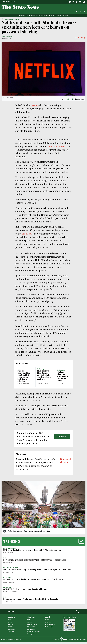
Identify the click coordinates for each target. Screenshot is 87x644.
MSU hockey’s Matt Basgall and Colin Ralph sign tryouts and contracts (44, 377)
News (5, 11)
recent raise (28, 236)
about (28, 622)
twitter (64, 465)
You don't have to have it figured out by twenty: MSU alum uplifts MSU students (37, 572)
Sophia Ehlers (8, 575)
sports (10, 624)
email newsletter (50, 626)
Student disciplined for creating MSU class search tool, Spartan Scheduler (24, 378)
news (10, 622)
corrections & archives (33, 634)
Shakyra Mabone (7, 39)
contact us (48, 624)
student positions (32, 636)
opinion (10, 629)
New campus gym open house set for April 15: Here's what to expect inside (35, 562)
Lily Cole (60, 386)
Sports (18, 11)
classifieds (11, 631)
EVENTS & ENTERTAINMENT (11, 21)
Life (11, 11)
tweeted (35, 107)
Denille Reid (70, 101)
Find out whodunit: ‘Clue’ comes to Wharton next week (62, 378)
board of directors (32, 626)
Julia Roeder (8, 604)
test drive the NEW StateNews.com (53, 17)
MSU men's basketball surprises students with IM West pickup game (32, 552)
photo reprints (31, 629)
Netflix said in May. (57, 148)
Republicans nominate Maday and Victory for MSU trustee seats (30, 601)
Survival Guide (28, 11)
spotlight (11, 626)
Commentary (40, 11)
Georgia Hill (8, 565)
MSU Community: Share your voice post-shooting (29, 533)
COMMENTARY (8, 589)
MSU (19, 371)
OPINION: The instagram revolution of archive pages (26, 591)
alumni (47, 622)
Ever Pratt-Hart (23, 386)
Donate (80, 11)
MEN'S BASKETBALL (9, 550)
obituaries (11, 634)
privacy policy (31, 631)
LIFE (2, 21)
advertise (29, 624)
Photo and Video (63, 11)
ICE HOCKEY (41, 371)
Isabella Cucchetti (10, 594)
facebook (65, 461)
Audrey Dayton (42, 386)
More (72, 11)
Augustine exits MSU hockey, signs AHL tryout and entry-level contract (34, 581)
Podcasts (51, 11)
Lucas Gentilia (8, 555)
